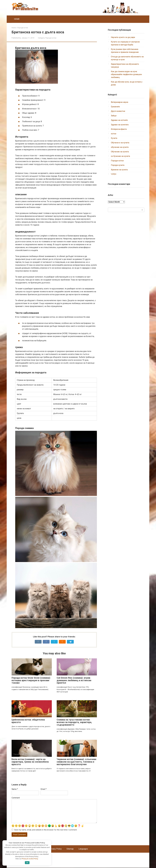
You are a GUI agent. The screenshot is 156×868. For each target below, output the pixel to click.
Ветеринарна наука (119, 102)
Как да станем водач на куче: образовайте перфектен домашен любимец (126, 74)
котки (114, 134)
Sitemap (70, 849)
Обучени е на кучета (120, 143)
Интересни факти (119, 129)
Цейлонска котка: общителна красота (28, 721)
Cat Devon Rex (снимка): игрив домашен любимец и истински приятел (74, 680)
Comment (16, 798)
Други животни (118, 111)
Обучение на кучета (120, 152)
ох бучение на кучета (120, 156)
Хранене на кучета (119, 170)
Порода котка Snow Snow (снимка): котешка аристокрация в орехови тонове (31, 680)
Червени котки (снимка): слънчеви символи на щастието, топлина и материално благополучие (76, 762)
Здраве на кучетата (120, 125)
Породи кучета (118, 165)
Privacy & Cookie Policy (30, 859)
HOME (17, 19)
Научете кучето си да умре (123, 37)
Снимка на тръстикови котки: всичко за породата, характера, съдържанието (74, 722)
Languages (83, 849)
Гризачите (115, 107)
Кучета (114, 138)
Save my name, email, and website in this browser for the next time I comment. (46, 830)
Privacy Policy (56, 849)
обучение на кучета (120, 147)
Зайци (114, 116)
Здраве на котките (119, 120)
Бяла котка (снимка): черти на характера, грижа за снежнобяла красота (30, 762)
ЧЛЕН (114, 174)
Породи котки (51, 38)
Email (44, 789)
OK (27, 863)
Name (15, 789)
